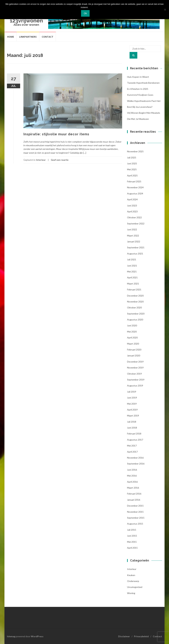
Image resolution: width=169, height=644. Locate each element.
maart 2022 (133, 236)
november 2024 (135, 187)
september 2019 (136, 380)
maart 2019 (133, 416)
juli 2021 (132, 259)
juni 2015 (132, 536)
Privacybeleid (141, 636)
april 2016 (132, 482)
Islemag (11, 636)
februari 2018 (134, 434)
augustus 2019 (135, 386)
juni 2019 (132, 398)
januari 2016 (134, 500)
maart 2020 (133, 344)
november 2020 (135, 302)
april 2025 (132, 175)
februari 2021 (134, 289)
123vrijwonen (26, 21)
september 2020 (136, 314)
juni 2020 (132, 325)
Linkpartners (28, 37)
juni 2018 (132, 428)
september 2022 (136, 223)
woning (131, 593)
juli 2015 (132, 530)
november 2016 (135, 458)
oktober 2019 (134, 374)
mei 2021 (132, 272)
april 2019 (132, 410)
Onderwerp (133, 581)
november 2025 (135, 151)
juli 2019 (132, 392)
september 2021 (136, 247)
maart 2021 (133, 284)
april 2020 (132, 338)
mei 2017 (132, 446)
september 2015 (136, 518)
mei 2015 (132, 542)
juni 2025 (132, 163)
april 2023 (132, 211)
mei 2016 (132, 476)
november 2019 (135, 368)
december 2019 (135, 362)
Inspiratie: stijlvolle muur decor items (56, 134)
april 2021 (132, 277)
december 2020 (135, 296)
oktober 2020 (134, 307)
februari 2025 (134, 181)
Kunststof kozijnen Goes (140, 95)
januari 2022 (134, 241)
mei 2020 (132, 332)
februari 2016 (134, 494)
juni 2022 (132, 229)
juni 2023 (132, 206)
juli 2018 (132, 422)
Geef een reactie (60, 160)
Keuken (131, 575)
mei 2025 (132, 169)
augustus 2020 (135, 320)
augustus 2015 (135, 524)
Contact (48, 37)
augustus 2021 (135, 254)
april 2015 (132, 548)
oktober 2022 (134, 217)
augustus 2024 (135, 193)
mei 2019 (132, 404)
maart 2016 (133, 488)
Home (11, 37)
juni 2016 (132, 470)
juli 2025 (132, 157)
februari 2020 (134, 350)
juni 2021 (132, 266)
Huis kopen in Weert (138, 77)
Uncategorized (135, 587)
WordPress (37, 636)
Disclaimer (124, 636)
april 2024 (132, 199)
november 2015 (135, 512)
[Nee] (165, 10)
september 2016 (136, 464)
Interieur (41, 160)
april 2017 (132, 452)
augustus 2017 (135, 440)
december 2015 (135, 506)
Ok (85, 13)
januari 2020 (134, 355)
